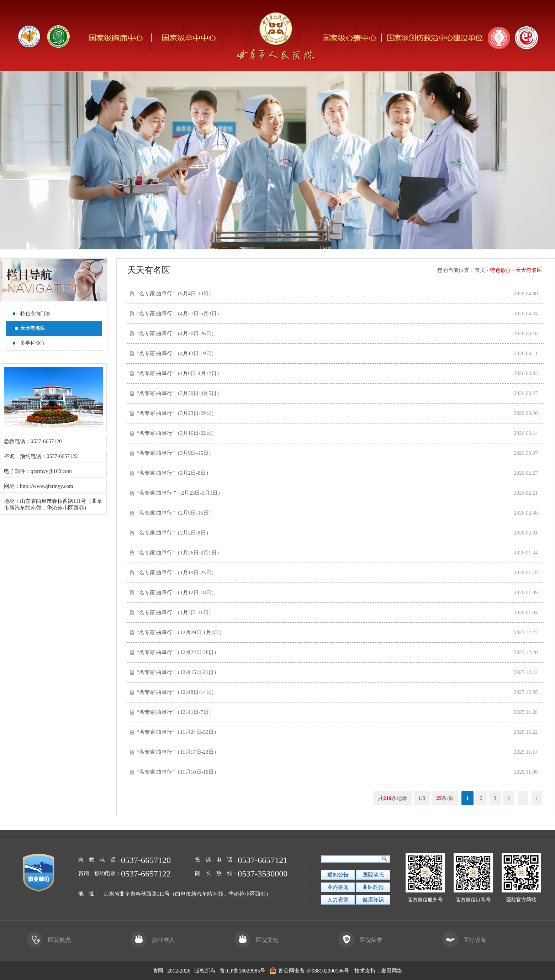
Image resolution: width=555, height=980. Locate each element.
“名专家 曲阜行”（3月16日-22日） (177, 433)
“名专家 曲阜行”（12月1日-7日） (175, 712)
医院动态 (373, 875)
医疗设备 (464, 940)
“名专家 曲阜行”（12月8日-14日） (177, 692)
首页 (480, 270)
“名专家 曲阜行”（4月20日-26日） (177, 333)
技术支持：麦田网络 (378, 971)
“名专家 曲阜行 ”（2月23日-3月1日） (180, 493)
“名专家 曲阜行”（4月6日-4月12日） (179, 373)
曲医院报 (373, 887)
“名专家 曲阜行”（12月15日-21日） (178, 672)
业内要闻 (338, 887)
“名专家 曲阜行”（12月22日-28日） (178, 652)
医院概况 (49, 940)
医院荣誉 (360, 940)
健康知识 (373, 900)
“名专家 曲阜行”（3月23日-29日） (177, 413)
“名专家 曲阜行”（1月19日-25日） (177, 573)
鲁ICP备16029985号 (243, 971)
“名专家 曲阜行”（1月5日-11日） (175, 612)
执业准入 (153, 940)
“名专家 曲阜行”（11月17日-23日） (178, 752)
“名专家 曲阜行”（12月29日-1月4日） (181, 632)
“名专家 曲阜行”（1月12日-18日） (177, 592)
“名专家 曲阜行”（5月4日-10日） (175, 294)
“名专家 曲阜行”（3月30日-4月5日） (179, 393)
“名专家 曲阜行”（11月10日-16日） (178, 772)
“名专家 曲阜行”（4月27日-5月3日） (179, 314)
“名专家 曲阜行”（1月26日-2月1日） (179, 553)
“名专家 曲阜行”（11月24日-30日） (178, 732)
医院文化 (257, 940)
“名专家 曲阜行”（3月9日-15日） (175, 453)
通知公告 (338, 875)
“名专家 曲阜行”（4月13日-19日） (177, 353)
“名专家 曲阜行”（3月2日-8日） (174, 473)
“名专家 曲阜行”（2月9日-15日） (175, 513)
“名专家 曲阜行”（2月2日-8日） (174, 533)
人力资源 (338, 900)
